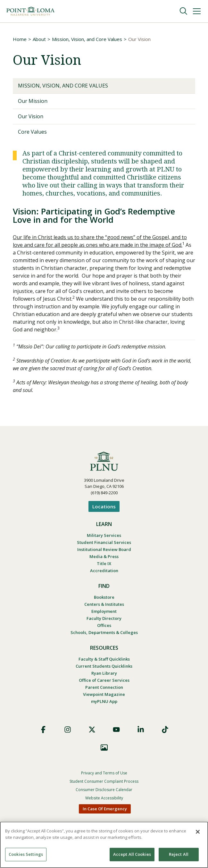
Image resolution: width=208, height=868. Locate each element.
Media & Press (104, 556)
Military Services (104, 535)
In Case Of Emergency (105, 809)
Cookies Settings (26, 854)
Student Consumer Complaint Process (104, 781)
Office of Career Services (104, 680)
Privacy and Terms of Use (104, 773)
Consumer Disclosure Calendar (104, 790)
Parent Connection (104, 687)
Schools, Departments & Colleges (104, 632)
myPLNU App (104, 701)
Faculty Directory (104, 618)
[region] (104, 845)
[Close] (198, 832)
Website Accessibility (104, 798)
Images (104, 747)
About (39, 39)
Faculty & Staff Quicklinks (104, 659)
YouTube (116, 730)
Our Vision (31, 116)
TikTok (165, 730)
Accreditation (104, 571)
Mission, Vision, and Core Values (87, 39)
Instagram (68, 730)
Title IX (104, 563)
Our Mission (33, 101)
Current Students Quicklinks (104, 666)
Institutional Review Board (104, 549)
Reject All (179, 854)
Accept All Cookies (132, 854)
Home (20, 39)
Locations (104, 506)
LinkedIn (141, 730)
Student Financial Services (104, 542)
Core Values (32, 132)
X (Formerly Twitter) (92, 730)
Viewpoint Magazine (104, 694)
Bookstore (104, 597)
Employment (104, 611)
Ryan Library (104, 673)
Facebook (43, 730)
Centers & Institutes (104, 604)
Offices (104, 625)
